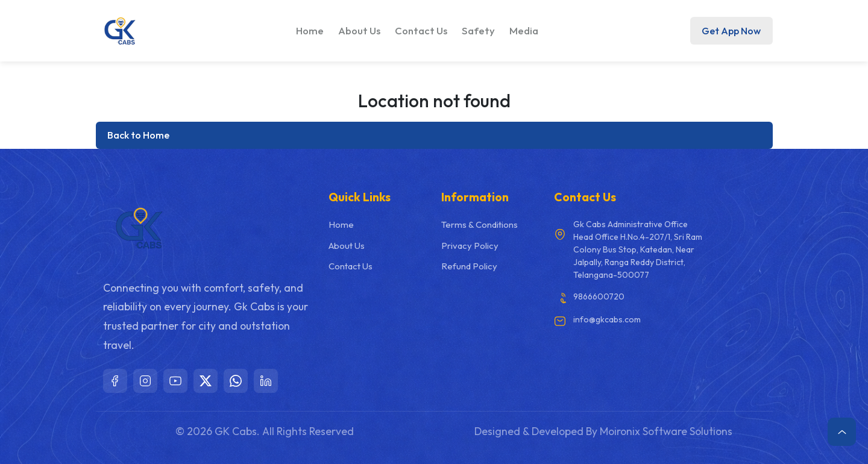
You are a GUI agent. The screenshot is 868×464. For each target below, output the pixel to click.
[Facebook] (115, 381)
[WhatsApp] (236, 381)
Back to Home (138, 135)
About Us (359, 30)
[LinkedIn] (266, 381)
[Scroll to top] (842, 432)
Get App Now (731, 31)
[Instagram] (145, 381)
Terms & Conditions (480, 224)
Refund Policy (469, 266)
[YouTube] (175, 381)
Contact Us (421, 30)
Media (524, 30)
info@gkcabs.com (607, 319)
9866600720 (599, 296)
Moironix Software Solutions (666, 431)
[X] (206, 381)
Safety (478, 30)
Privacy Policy (470, 246)
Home (310, 30)
